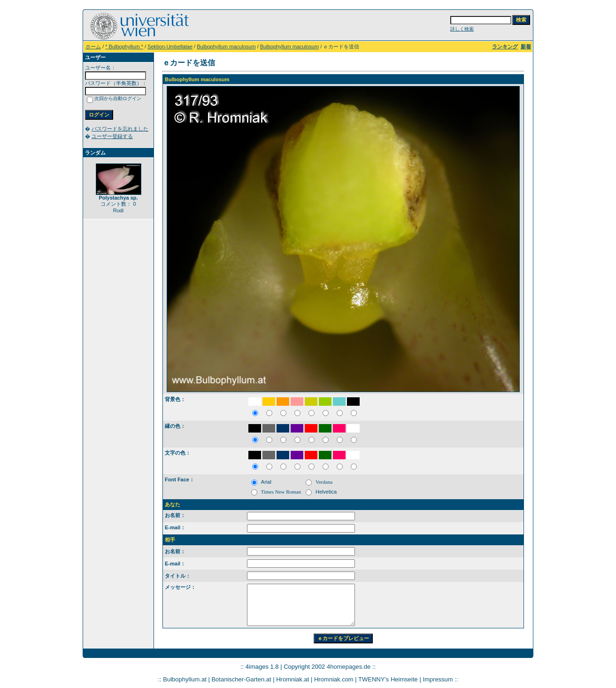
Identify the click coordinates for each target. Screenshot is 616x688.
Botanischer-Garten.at (241, 679)
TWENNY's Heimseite (388, 679)
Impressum (438, 679)
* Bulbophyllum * (124, 46)
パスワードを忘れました (120, 129)
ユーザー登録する (112, 136)
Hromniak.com (334, 679)
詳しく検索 (462, 29)
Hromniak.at (293, 679)
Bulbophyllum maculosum (226, 46)
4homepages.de (349, 667)
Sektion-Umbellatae (170, 46)
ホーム (93, 46)
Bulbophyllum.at (185, 679)
